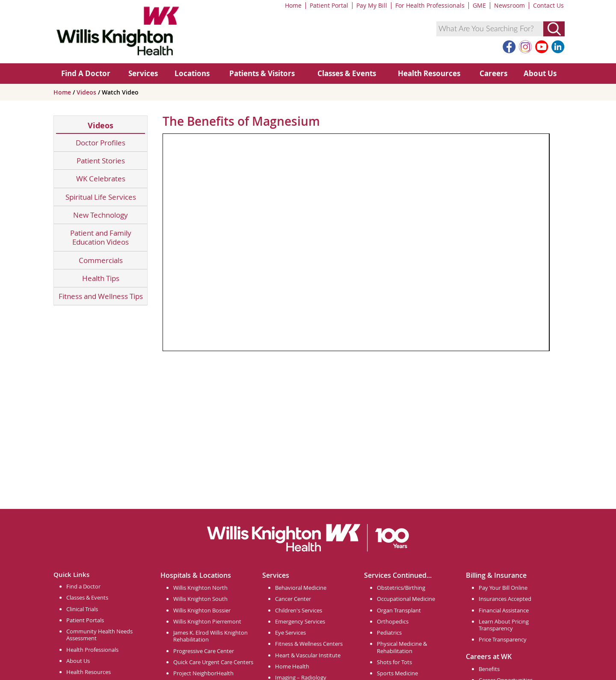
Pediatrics (389, 633)
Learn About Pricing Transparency (504, 625)
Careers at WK (489, 656)
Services (143, 73)
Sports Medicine (397, 673)
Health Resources (429, 73)
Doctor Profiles (101, 143)
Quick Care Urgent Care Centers (213, 662)
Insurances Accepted (505, 599)
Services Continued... (398, 575)
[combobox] (490, 29)
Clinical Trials (82, 609)
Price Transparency (503, 639)
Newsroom (509, 5)
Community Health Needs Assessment (99, 635)
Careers (493, 73)
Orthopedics (393, 621)
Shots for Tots (394, 662)
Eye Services (290, 633)
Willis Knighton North (200, 588)
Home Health (292, 666)
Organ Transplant (399, 610)
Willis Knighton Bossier (202, 610)
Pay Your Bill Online (503, 588)
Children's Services (299, 610)
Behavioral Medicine (301, 588)
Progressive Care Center (204, 651)
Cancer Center (293, 599)
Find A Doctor (86, 73)
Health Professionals (92, 650)
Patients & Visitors (262, 73)
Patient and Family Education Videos (101, 238)
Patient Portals (85, 620)
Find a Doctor (83, 586)
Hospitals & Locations (196, 575)
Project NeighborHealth (203, 673)
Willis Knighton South (200, 599)
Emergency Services (300, 621)
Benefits (489, 669)
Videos (87, 92)
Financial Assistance (504, 610)
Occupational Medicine (406, 599)
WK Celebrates (101, 179)
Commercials (101, 260)
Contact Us (548, 5)
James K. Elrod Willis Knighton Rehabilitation (210, 636)
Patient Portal (329, 5)
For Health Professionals (430, 5)
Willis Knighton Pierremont (207, 621)
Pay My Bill (372, 5)
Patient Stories (101, 161)
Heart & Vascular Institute (308, 655)
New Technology (101, 215)
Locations (192, 73)
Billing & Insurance (496, 575)
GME (479, 5)
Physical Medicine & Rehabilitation (402, 647)
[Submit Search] (554, 29)
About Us (540, 73)
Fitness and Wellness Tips (101, 296)
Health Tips (101, 278)
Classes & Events (347, 73)
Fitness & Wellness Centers (309, 644)
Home (293, 5)
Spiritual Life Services (101, 197)
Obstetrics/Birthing (401, 588)
